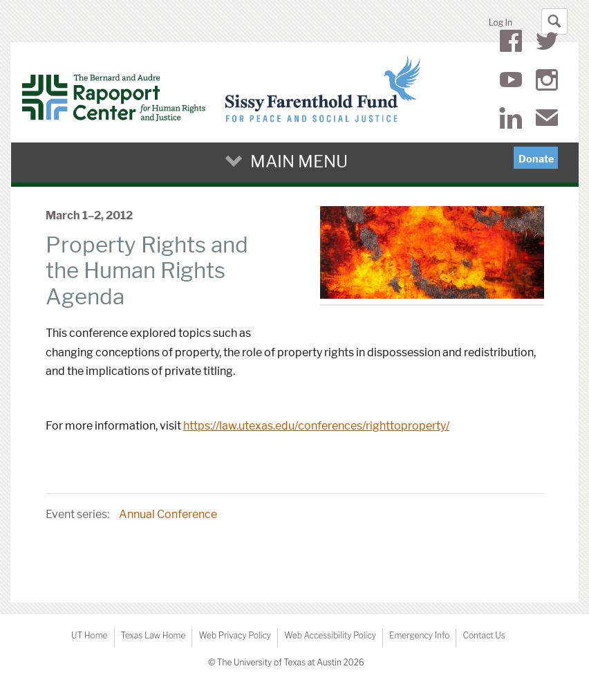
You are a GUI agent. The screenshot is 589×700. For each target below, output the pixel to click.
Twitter (547, 44)
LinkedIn (511, 120)
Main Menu (299, 162)
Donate (536, 159)
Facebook (511, 44)
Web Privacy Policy (235, 635)
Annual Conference (168, 514)
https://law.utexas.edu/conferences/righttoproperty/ (316, 426)
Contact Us (484, 635)
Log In (501, 22)
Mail (547, 120)
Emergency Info (420, 635)
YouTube (511, 82)
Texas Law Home (153, 635)
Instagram (547, 82)
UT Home (89, 635)
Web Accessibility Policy (330, 635)
